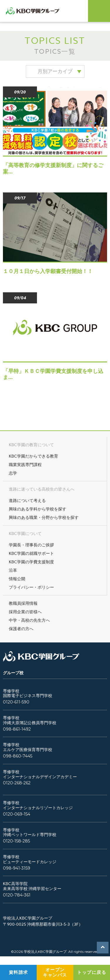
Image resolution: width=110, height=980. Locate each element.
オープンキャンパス (55, 972)
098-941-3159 (17, 868)
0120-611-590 (16, 702)
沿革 (13, 570)
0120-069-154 (17, 814)
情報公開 (17, 579)
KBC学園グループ (36, 11)
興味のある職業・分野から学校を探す (44, 517)
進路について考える (27, 500)
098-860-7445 (18, 756)
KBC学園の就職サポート (31, 553)
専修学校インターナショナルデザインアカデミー (40, 774)
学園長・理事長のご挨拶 (31, 545)
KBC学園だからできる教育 (33, 456)
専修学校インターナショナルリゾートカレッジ (38, 805)
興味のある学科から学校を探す (38, 509)
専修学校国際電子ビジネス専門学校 (28, 694)
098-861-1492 (17, 729)
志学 (13, 473)
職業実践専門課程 (25, 464)
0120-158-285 (16, 841)
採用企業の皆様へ (25, 612)
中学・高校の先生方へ (29, 620)
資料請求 (18, 972)
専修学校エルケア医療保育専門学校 (28, 747)
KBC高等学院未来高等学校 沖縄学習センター (32, 886)
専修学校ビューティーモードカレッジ (30, 859)
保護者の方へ (21, 629)
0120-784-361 (17, 895)
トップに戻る (92, 972)
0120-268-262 (17, 783)
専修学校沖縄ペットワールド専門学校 (30, 833)
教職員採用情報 (23, 603)
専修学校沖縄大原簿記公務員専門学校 (30, 720)
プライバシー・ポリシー (31, 587)
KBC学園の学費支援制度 (31, 562)
